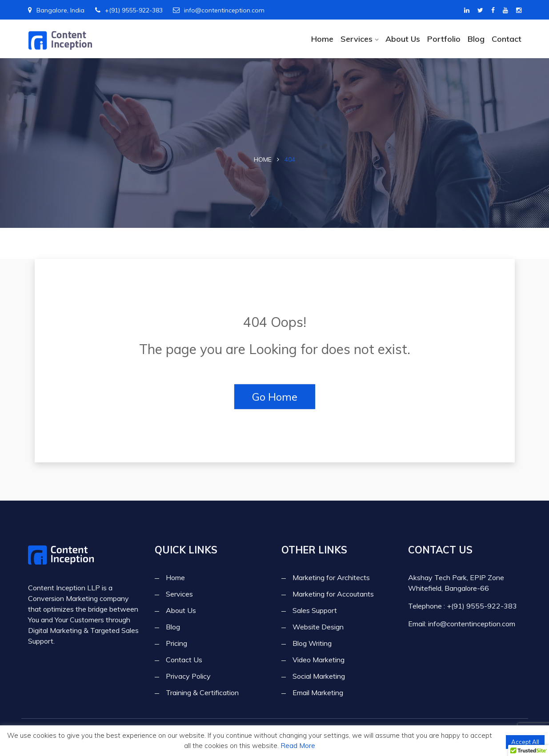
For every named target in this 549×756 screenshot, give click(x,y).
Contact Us (184, 659)
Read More (298, 746)
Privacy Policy (188, 676)
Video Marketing (319, 659)
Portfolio (443, 39)
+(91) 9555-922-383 (129, 10)
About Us (402, 39)
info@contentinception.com (219, 10)
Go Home (275, 397)
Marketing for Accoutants (333, 593)
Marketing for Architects (331, 577)
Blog (476, 39)
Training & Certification (202, 692)
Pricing (176, 643)
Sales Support (315, 610)
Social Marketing (319, 676)
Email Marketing (318, 692)
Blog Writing (312, 643)
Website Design (318, 626)
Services (356, 39)
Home (322, 39)
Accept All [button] (525, 742)
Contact (507, 39)
